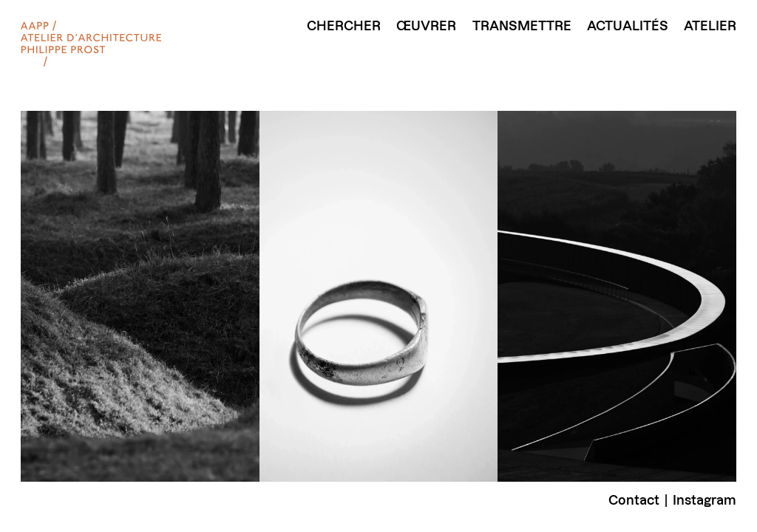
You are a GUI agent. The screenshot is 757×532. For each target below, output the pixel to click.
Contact (634, 500)
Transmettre (522, 25)
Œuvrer (426, 25)
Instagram (705, 500)
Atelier (710, 25)
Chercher (344, 25)
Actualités (628, 25)
